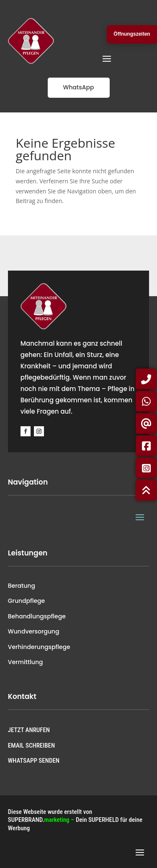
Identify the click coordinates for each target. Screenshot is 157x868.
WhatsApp (79, 87)
